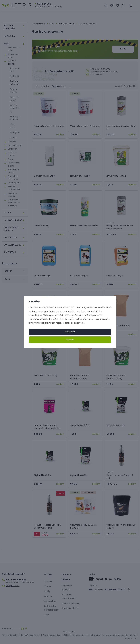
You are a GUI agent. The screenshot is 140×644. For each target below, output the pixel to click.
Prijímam (70, 340)
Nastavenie (70, 332)
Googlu (78, 315)
